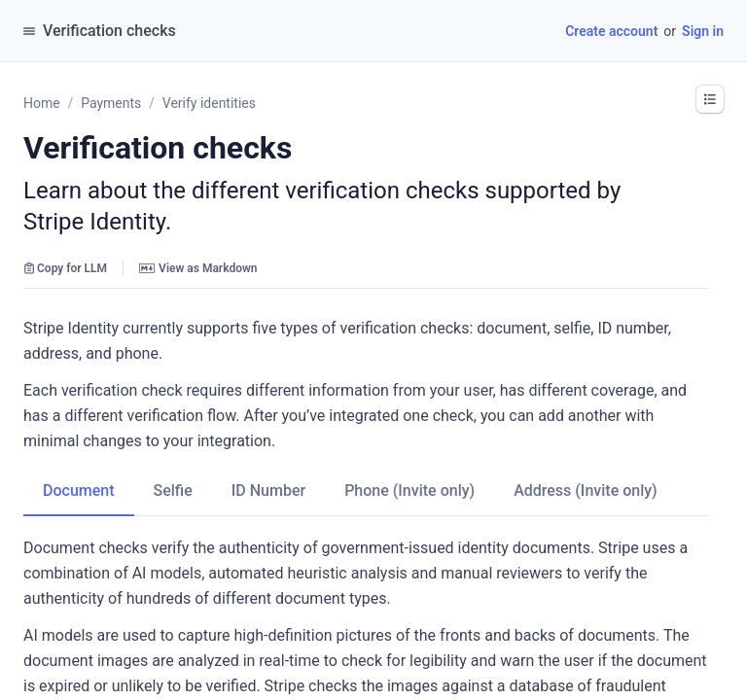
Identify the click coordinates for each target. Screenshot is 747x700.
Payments (111, 103)
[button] (710, 99)
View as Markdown (198, 268)
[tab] (79, 491)
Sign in (703, 31)
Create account (611, 31)
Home (42, 103)
